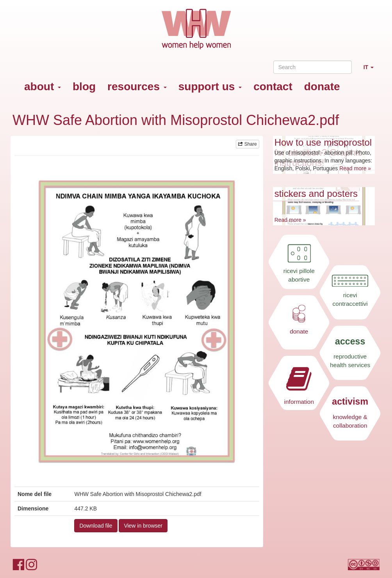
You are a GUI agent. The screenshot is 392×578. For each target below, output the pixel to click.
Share (247, 144)
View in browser (143, 526)
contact (273, 87)
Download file (96, 526)
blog (84, 87)
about (43, 87)
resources (137, 87)
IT (372, 70)
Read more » (355, 168)
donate (322, 87)
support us (210, 87)
